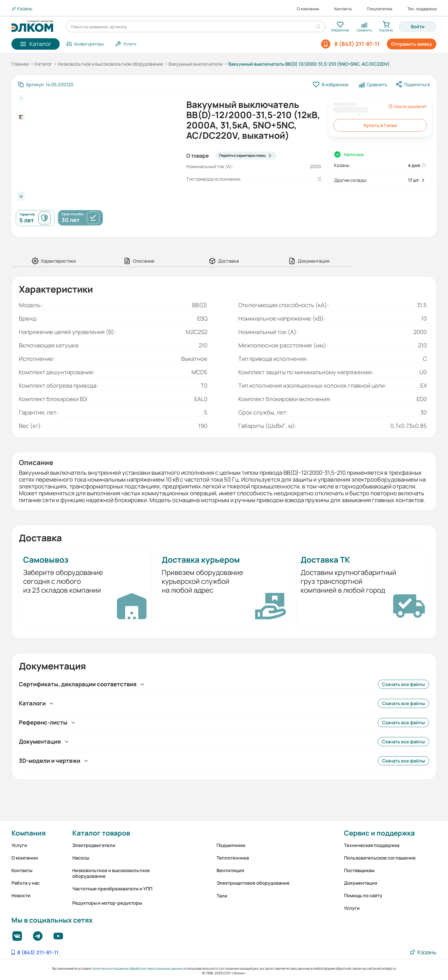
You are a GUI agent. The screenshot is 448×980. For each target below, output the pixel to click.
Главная (20, 64)
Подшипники (231, 845)
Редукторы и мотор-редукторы (107, 903)
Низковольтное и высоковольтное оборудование (110, 64)
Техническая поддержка (372, 845)
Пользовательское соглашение (380, 858)
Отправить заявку (412, 44)
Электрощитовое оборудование (253, 883)
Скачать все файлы (403, 684)
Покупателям (380, 9)
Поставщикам (359, 870)
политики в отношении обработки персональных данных (137, 968)
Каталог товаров (101, 833)
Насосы (81, 858)
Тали (222, 896)
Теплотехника (233, 858)
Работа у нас (26, 883)
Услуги (19, 845)
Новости (21, 896)
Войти (418, 27)
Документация (361, 883)
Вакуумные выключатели (196, 64)
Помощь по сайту (363, 896)
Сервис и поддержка (379, 833)
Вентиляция (230, 870)
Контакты (343, 9)
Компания (29, 833)
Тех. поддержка (422, 9)
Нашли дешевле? (408, 106)
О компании (308, 9)
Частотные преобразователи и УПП (112, 889)
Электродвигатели (94, 845)
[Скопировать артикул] (46, 84)
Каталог (43, 64)
